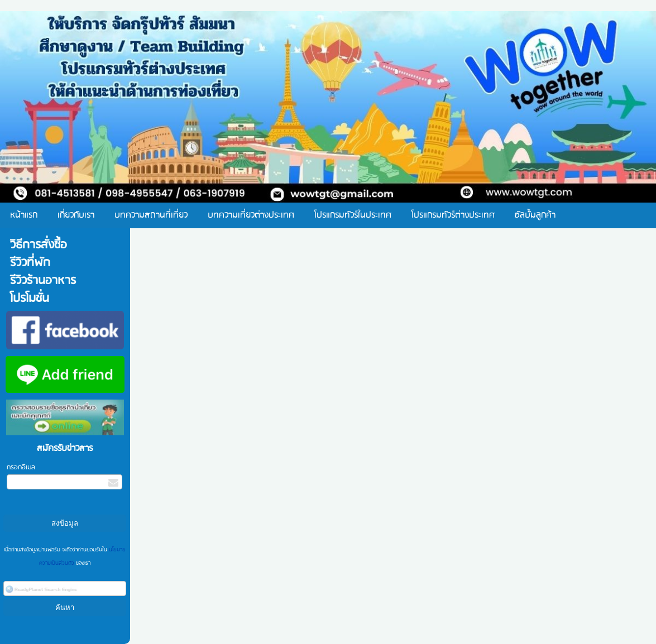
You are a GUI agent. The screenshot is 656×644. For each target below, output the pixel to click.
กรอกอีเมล (21, 467)
